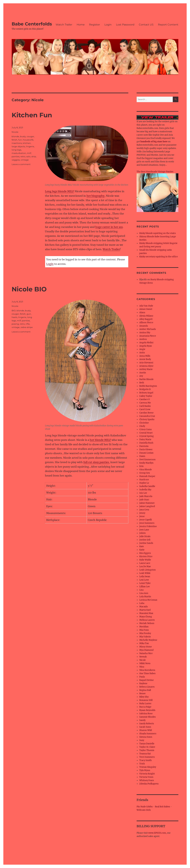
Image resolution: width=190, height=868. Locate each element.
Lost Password (125, 25)
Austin (143, 373)
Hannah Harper (147, 476)
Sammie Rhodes (148, 717)
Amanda (144, 326)
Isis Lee (143, 493)
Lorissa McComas (148, 600)
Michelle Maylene (148, 640)
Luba (142, 603)
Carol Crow (145, 409)
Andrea (143, 339)
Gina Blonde (146, 470)
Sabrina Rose (146, 714)
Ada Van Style (146, 306)
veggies (16, 160)
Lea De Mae (145, 566)
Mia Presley (145, 633)
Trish (142, 764)
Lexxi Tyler (145, 583)
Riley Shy (144, 697)
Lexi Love (144, 580)
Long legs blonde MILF (59, 191)
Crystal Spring (146, 436)
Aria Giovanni (146, 363)
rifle (28, 324)
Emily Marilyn (146, 463)
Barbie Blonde (146, 379)
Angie (142, 349)
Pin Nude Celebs (145, 807)
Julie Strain (145, 536)
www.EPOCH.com (157, 833)
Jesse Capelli (146, 520)
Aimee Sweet (146, 309)
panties (16, 156)
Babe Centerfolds (32, 24)
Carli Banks (145, 406)
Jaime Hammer (147, 503)
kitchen (27, 143)
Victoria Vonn (146, 777)
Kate (142, 546)
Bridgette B (145, 389)
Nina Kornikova (147, 670)
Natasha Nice (146, 653)
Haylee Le (144, 483)
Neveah (143, 657)
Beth (142, 383)
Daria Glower (146, 450)
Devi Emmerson (147, 460)
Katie (142, 550)
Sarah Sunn (145, 727)
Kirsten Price (146, 556)
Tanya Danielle (147, 744)
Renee (142, 693)
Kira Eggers (145, 553)
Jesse (142, 516)
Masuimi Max (146, 613)
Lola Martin (145, 597)
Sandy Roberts (147, 724)
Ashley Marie (146, 369)
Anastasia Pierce (148, 336)
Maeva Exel (145, 610)
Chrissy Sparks (147, 419)
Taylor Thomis (147, 750)
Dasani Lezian (146, 453)
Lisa (141, 590)
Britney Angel (146, 393)
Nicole (15, 132)
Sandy (142, 720)
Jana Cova (144, 510)
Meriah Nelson (147, 623)
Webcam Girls (144, 810)
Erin (141, 466)
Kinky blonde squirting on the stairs (158, 233)
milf (29, 153)
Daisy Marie (145, 439)
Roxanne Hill (146, 700)
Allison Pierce (146, 323)
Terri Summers (147, 757)
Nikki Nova (145, 663)
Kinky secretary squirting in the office (159, 257)
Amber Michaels (148, 329)
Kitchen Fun (32, 115)
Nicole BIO (29, 289)
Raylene (143, 683)
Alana (142, 312)
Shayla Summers (148, 734)
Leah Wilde (145, 573)
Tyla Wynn (145, 770)
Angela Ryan (146, 346)
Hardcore (144, 480)
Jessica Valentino (148, 526)
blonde (15, 136)
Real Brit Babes (163, 807)
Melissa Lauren (147, 620)
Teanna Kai (145, 754)
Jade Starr (144, 500)
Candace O (144, 399)
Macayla (143, 607)
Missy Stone (146, 647)
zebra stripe (27, 327)
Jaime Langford (147, 506)
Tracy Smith (146, 760)
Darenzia (144, 446)
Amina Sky (145, 333)
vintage (25, 160)
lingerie (30, 146)
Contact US (146, 25)
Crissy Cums (146, 429)
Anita (142, 353)
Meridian (144, 627)
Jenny (142, 513)
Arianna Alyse (146, 366)
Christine (144, 423)
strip (34, 156)
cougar (30, 136)
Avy (141, 376)
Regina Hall (145, 690)
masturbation (19, 153)
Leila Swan (145, 577)
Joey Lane (144, 530)
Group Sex (145, 473)
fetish (15, 140)
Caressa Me (145, 403)
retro (23, 156)
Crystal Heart (146, 433)
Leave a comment (21, 164)
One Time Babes (147, 673)
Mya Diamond (146, 650)
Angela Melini (146, 343)
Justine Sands (146, 543)
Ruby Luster (145, 704)
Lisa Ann (144, 593)
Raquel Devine (146, 680)
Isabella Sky (145, 490)
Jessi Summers (147, 523)
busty (23, 136)
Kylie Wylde (145, 560)
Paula (142, 677)
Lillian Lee (144, 587)
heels (14, 317)
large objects (18, 146)
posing (15, 324)
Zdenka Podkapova (149, 784)
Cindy (142, 426)
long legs (16, 150)
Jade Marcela (146, 496)
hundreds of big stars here (154, 142)
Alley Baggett (146, 319)
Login (108, 25)
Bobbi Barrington (148, 386)
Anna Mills (145, 356)
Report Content (168, 25)
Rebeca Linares (147, 687)
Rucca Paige (145, 707)
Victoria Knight (147, 774)
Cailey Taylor (146, 396)
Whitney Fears (147, 780)
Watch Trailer (64, 25)
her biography (95, 196)
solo (28, 156)
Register (95, 25)
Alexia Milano (146, 316)
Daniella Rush (146, 443)
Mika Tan (144, 643)
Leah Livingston (148, 570)
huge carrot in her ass (109, 227)
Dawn (142, 456)
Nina (142, 667)
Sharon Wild (146, 730)
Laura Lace (145, 563)
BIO (14, 311)
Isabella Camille (147, 486)
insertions (17, 143)
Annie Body (145, 359)
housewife (28, 140)
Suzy (142, 740)
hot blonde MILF (100, 440)
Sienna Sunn (146, 737)
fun (20, 140)
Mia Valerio (145, 637)
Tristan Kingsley (148, 767)
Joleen (142, 533)
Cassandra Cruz (147, 416)
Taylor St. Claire (147, 747)
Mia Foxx (144, 630)
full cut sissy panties (96, 462)
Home (81, 25)
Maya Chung (146, 617)
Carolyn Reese (146, 413)
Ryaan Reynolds (147, 710)
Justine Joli (145, 540)
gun (29, 314)
